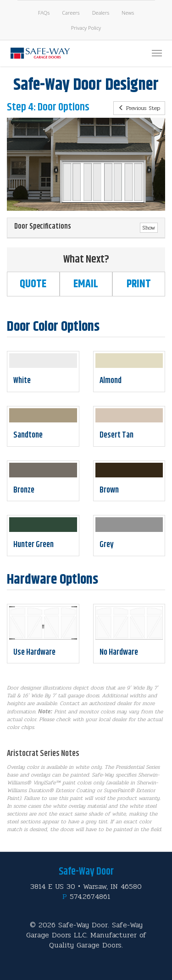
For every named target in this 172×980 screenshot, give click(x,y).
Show (149, 228)
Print (139, 284)
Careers (71, 13)
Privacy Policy (86, 28)
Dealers (101, 13)
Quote (33, 284)
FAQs (44, 13)
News (128, 13)
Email (86, 284)
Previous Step (139, 108)
